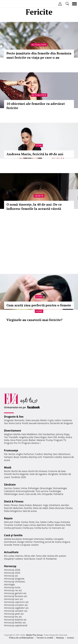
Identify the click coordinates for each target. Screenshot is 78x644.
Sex (6, 423)
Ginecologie (46, 488)
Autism (35, 545)
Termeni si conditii (45, 638)
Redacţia (60, 638)
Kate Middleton (29, 434)
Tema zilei (41, 556)
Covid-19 (41, 559)
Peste (32, 522)
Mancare (9, 522)
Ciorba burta (41, 528)
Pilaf (68, 525)
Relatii (44, 420)
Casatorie (67, 420)
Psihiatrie (58, 494)
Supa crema (29, 525)
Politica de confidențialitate (21, 638)
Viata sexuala (32, 420)
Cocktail (18, 525)
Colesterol (9, 491)
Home (39, 311)
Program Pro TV (12, 443)
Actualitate (39, 45)
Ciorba (24, 522)
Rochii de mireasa (38, 471)
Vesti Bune (29, 559)
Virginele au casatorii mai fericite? (34, 320)
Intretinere (55, 505)
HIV (39, 494)
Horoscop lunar (12, 587)
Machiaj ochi (35, 457)
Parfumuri (29, 454)
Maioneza (60, 525)
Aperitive (41, 525)
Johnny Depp (63, 434)
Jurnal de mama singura (57, 542)
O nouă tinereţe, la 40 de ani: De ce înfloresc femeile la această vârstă (34, 207)
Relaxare (37, 505)
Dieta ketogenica (13, 511)
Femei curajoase (22, 545)
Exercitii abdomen (14, 508)
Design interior (25, 542)
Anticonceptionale (25, 491)
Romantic (20, 420)
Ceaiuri (17, 488)
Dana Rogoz (40, 437)
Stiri (39, 145)
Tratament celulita (52, 457)
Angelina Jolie (26, 437)
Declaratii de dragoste (61, 423)
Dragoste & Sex (14, 417)
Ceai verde (31, 494)
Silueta (69, 508)
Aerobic (65, 505)
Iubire (58, 420)
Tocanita (9, 525)
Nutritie (28, 508)
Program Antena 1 (31, 443)
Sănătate (10, 485)
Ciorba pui (28, 528)
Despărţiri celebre (13, 559)
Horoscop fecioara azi (15, 596)
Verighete (53, 474)
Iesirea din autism (57, 556)
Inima (24, 488)
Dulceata (65, 522)
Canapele (58, 539)
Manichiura (64, 454)
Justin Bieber (29, 440)
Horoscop (10, 566)
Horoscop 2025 (12, 573)
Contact (70, 638)
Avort (21, 494)
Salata (43, 522)
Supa (57, 522)
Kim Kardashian (47, 434)
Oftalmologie (11, 494)
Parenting (39, 542)
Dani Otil (52, 437)
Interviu (19, 556)
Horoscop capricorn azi (16, 602)
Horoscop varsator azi (16, 611)
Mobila (49, 539)
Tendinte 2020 (18, 477)
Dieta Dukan (25, 505)
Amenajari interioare (33, 539)
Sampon (8, 457)
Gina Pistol (16, 440)
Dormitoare (10, 542)
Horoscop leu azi (13, 617)
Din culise (9, 556)
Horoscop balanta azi (15, 620)
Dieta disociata (57, 508)
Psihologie (33, 488)
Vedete (39, 196)
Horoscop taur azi (13, 599)
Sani (55, 454)
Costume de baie (57, 471)
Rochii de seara (19, 471)
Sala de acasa (30, 511)
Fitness (14, 505)
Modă (8, 467)
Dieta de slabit (41, 508)
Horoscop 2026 (12, 570)
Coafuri (39, 454)
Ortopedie (47, 494)
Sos (37, 522)
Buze (16, 457)
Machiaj (48, 454)
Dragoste (9, 420)
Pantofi (8, 474)
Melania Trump (45, 440)
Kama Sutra (15, 423)
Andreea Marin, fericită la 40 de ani (35, 154)
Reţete (8, 518)
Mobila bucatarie (13, 539)
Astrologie (9, 584)
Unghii (19, 454)
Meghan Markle (12, 434)
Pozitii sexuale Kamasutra (35, 423)
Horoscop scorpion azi (16, 605)
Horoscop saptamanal (16, 625)
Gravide (8, 545)
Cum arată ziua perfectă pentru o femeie (39, 305)
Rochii (12, 454)
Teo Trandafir (11, 437)
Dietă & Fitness (14, 501)
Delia (7, 440)
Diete (7, 505)
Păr (6, 454)
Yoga (45, 505)
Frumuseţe (11, 450)
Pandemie (51, 559)
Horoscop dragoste (14, 579)
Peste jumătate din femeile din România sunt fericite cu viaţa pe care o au (39, 55)
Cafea (50, 522)
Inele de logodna (38, 474)
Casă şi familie (13, 535)
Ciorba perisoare (13, 528)
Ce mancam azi (57, 528)
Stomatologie (60, 488)
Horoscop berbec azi (15, 622)
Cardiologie (55, 491)
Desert (50, 525)
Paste (17, 522)
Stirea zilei (29, 556)
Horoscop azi (11, 576)
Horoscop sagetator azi (16, 608)
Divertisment (13, 431)
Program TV (60, 440)
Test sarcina (42, 491)
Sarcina (8, 488)
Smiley (61, 437)
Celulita (24, 457)
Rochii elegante (20, 474)
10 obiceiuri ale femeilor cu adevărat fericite (36, 106)
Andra (69, 437)
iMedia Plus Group (34, 635)
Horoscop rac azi (13, 590)
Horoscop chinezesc (15, 582)
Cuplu (51, 420)
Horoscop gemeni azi (15, 593)
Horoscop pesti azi (14, 614)
